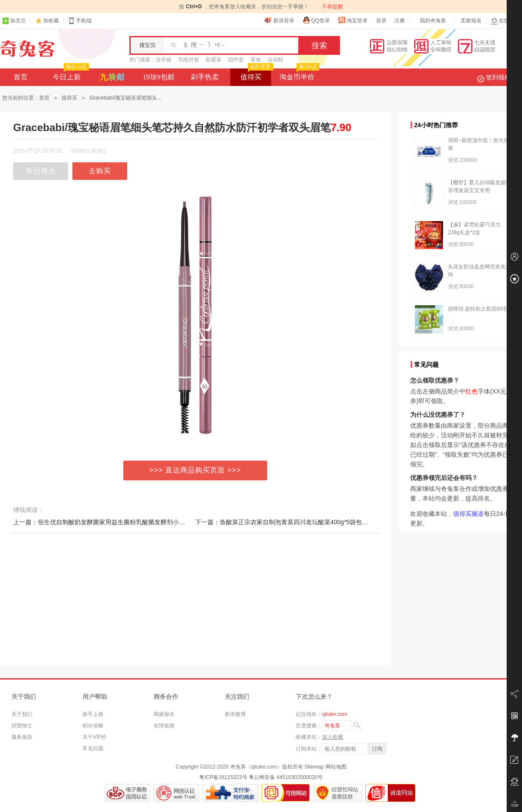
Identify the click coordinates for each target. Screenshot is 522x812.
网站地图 (336, 767)
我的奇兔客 (433, 21)
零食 (256, 60)
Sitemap (314, 767)
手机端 (80, 21)
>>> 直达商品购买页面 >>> (195, 470)
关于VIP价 (95, 737)
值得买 (256, 75)
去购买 (100, 171)
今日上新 (70, 75)
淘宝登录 (353, 20)
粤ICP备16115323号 (223, 777)
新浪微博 (235, 714)
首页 (21, 77)
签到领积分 (498, 77)
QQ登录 (316, 20)
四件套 (236, 60)
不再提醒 (333, 7)
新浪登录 (279, 20)
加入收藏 (333, 737)
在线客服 (505, 21)
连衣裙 (164, 60)
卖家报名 (471, 21)
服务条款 (22, 737)
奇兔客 (27, 49)
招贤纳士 (22, 726)
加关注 (14, 21)
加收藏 (51, 21)
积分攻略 (93, 726)
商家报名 (164, 714)
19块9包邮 (159, 77)
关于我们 (22, 714)
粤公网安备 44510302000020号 (286, 777)
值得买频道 (468, 514)
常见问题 (93, 748)
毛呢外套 (189, 60)
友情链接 (164, 726)
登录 (381, 21)
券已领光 (41, 171)
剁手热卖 (205, 77)
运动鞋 (275, 60)
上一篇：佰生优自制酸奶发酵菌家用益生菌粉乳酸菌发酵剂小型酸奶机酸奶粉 (118, 522)
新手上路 (93, 714)
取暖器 (214, 60)
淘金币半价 (299, 75)
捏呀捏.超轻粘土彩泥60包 (478, 309)
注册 (400, 21)
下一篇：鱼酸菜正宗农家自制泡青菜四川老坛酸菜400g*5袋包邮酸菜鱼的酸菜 (300, 522)
